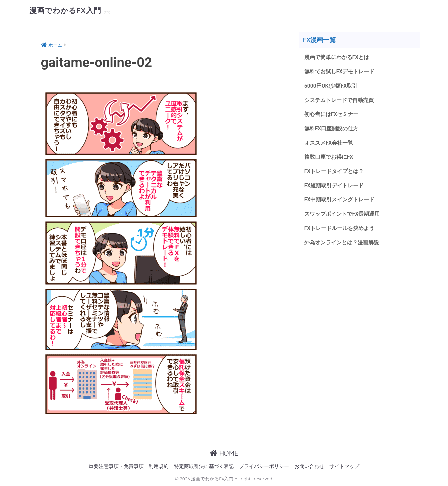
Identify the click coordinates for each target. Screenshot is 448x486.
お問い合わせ (309, 466)
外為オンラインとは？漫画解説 (342, 242)
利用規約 (159, 466)
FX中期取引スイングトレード (340, 199)
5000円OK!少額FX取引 (331, 86)
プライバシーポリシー (264, 466)
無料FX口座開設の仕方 (332, 128)
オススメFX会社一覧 (329, 143)
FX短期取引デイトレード (334, 185)
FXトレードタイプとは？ (334, 171)
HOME (224, 453)
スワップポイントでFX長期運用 (342, 214)
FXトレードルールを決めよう (340, 228)
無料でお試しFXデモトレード (340, 71)
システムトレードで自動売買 (339, 100)
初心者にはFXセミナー (332, 114)
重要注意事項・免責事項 (116, 466)
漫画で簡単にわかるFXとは (337, 57)
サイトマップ (344, 466)
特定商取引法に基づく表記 (204, 466)
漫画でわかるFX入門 (68, 10)
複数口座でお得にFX (329, 157)
